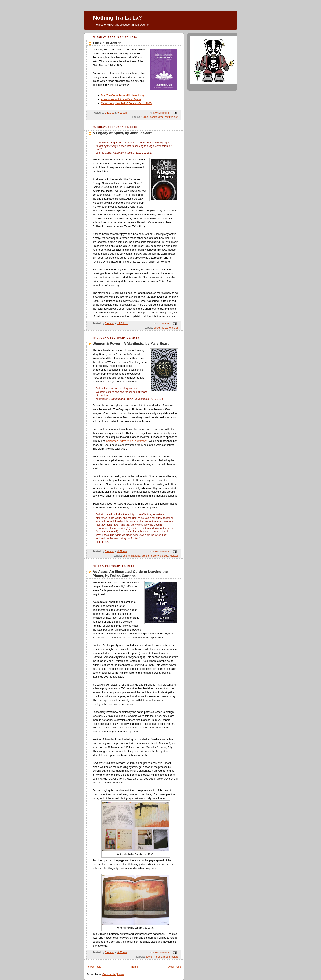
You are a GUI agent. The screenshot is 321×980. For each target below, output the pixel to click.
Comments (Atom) (113, 974)
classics (136, 556)
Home (135, 967)
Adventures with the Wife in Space (121, 99)
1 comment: (164, 324)
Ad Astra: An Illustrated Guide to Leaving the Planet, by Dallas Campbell (130, 574)
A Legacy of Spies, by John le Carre (123, 133)
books (153, 117)
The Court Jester (107, 43)
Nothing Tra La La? (117, 18)
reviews (174, 556)
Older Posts (175, 967)
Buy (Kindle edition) (122, 95)
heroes (158, 957)
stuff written (172, 117)
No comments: (162, 113)
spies (175, 328)
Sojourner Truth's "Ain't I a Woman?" (127, 441)
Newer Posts (94, 967)
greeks (146, 556)
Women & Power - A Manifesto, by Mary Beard (131, 344)
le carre (167, 328)
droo (161, 117)
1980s (145, 117)
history (155, 556)
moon (167, 957)
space (175, 957)
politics (164, 556)
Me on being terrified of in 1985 (126, 103)
